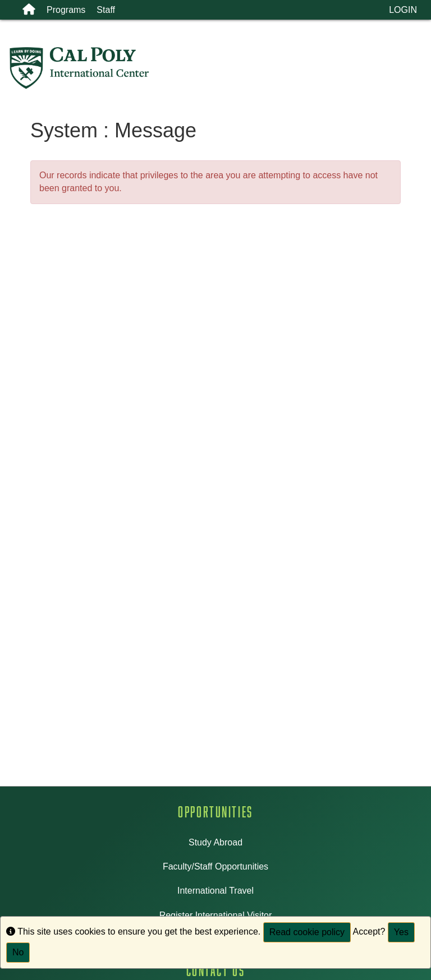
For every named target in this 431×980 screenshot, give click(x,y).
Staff (106, 10)
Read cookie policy (307, 932)
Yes (401, 932)
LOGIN (403, 10)
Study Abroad (215, 842)
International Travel (215, 891)
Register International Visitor (216, 915)
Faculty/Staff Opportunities (215, 866)
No (18, 952)
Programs (66, 10)
